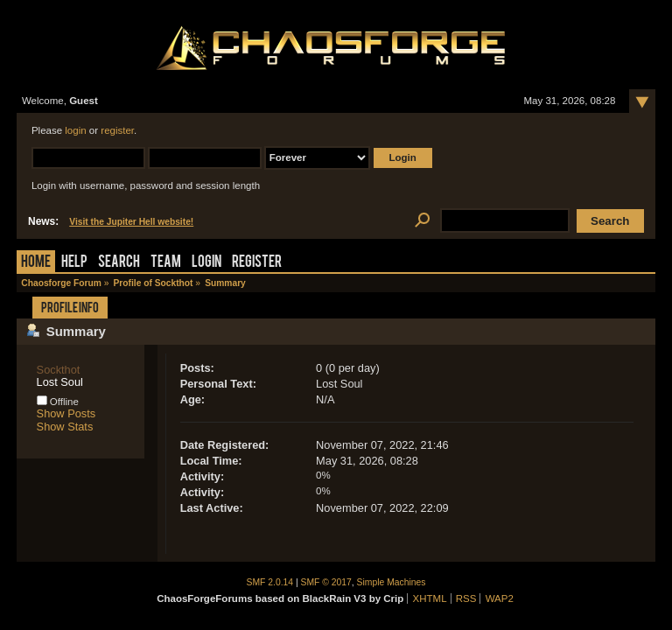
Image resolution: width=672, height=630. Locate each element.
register (117, 130)
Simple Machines (392, 582)
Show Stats (65, 427)
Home (36, 263)
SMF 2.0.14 (270, 582)
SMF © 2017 (326, 582)
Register (257, 263)
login (75, 130)
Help (74, 263)
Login (206, 263)
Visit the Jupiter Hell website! (131, 222)
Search (119, 263)
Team (166, 263)
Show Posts (66, 413)
